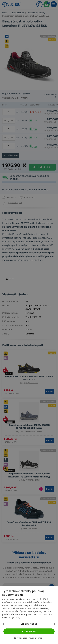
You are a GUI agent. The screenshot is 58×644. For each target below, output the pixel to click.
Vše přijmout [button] (29, 631)
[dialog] (29, 322)
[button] (29, 638)
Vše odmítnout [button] (29, 624)
